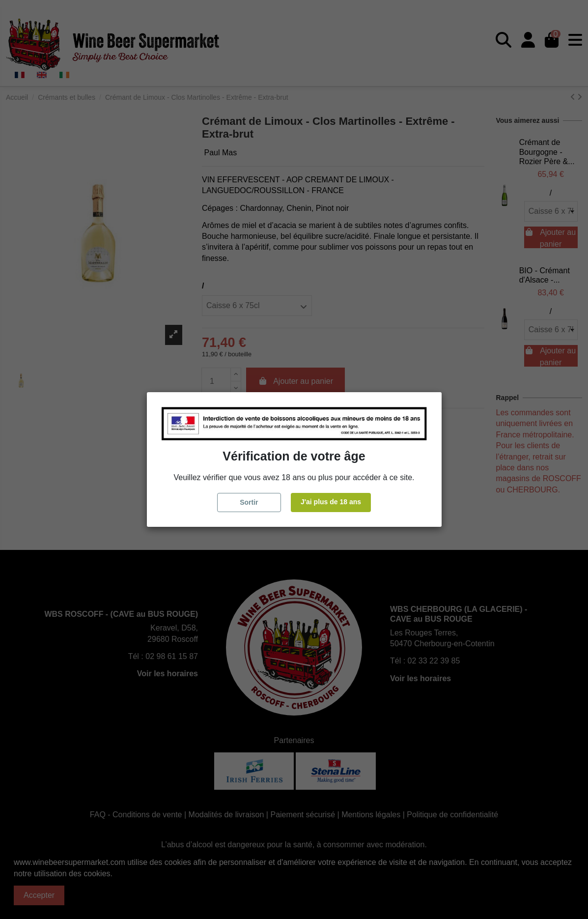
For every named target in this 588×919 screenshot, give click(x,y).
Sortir (249, 502)
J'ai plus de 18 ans (331, 502)
